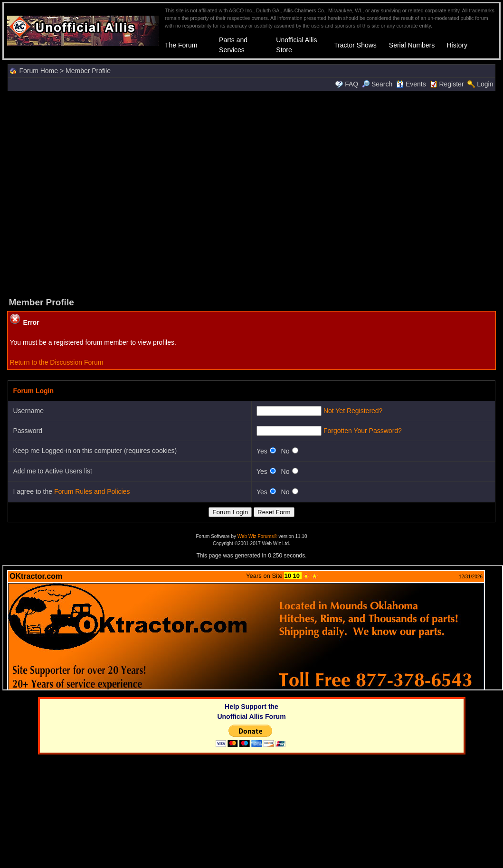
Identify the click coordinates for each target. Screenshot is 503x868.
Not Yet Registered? (353, 411)
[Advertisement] (89, 193)
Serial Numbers (412, 45)
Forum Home (38, 71)
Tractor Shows (355, 45)
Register (451, 84)
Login (485, 84)
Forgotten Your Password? (363, 431)
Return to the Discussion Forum (56, 362)
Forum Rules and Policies (92, 491)
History (457, 45)
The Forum (181, 45)
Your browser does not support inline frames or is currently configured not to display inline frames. (253, 628)
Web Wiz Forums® (257, 536)
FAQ (351, 84)
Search (377, 84)
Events (411, 84)
